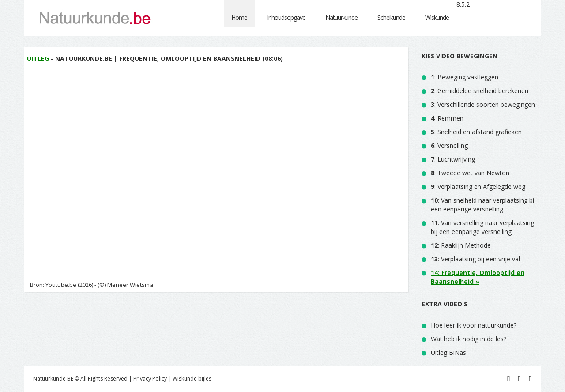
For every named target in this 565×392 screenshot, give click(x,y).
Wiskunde (437, 17)
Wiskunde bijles (192, 379)
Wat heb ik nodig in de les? (469, 339)
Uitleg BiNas (448, 352)
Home (239, 17)
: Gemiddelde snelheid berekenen (480, 91)
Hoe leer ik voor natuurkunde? (474, 325)
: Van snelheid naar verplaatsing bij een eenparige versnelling (483, 205)
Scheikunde (391, 17)
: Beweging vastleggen (465, 77)
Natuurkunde (341, 17)
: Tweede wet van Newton (470, 173)
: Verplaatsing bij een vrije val (475, 259)
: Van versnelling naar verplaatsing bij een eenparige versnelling (482, 227)
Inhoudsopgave (286, 17)
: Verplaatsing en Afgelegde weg (478, 187)
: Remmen (447, 118)
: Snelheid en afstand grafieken (476, 132)
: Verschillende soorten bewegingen (483, 104)
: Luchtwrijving (453, 159)
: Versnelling (449, 145)
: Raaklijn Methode (461, 245)
